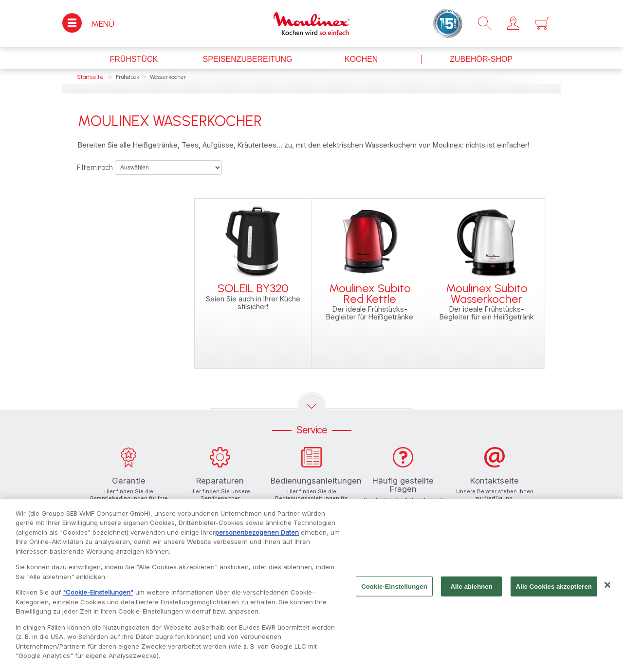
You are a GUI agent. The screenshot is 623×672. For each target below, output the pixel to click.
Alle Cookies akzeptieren (554, 592)
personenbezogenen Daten (257, 538)
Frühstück (134, 59)
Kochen (361, 59)
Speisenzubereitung (247, 59)
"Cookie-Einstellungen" (98, 598)
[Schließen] (607, 590)
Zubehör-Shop (481, 59)
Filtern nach (95, 168)
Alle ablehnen (472, 592)
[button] (513, 23)
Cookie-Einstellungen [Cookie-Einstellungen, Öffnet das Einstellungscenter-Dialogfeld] (394, 592)
